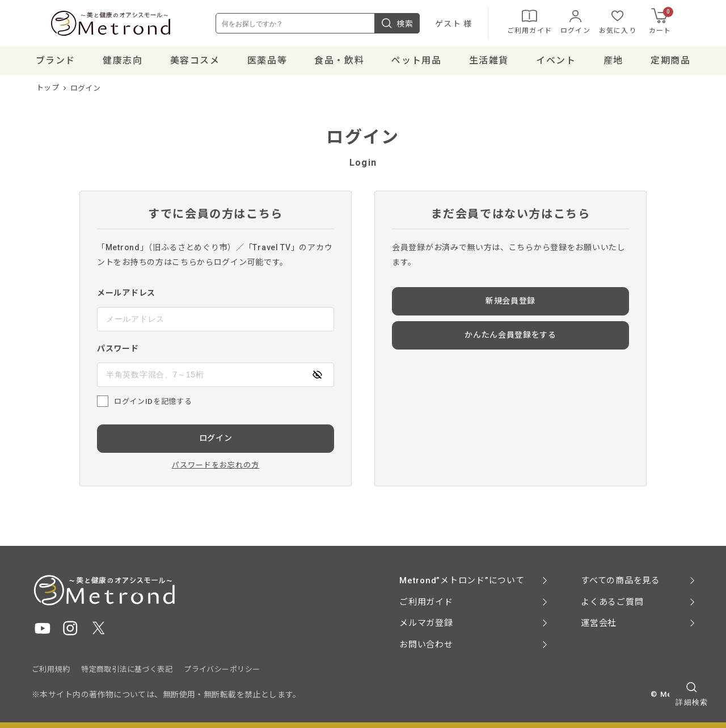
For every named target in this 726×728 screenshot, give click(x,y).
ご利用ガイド (549, 23)
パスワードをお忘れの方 (216, 468)
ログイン (595, 23)
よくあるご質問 (612, 602)
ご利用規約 (51, 669)
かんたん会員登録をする (510, 338)
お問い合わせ (426, 645)
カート (681, 22)
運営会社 (599, 623)
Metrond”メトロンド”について (462, 580)
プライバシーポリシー (222, 669)
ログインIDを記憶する (153, 404)
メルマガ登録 (426, 623)
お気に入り (637, 23)
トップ (48, 91)
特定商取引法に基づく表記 (127, 669)
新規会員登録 (510, 304)
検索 (416, 25)
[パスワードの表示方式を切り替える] (317, 378)
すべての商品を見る (621, 580)
